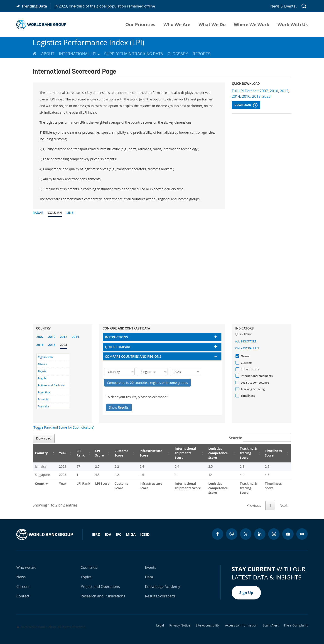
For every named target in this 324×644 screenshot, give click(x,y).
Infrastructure (250, 369)
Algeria (42, 371)
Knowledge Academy (163, 582)
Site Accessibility (208, 621)
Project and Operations (100, 582)
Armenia (43, 399)
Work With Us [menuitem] (293, 25)
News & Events (284, 6)
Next (283, 501)
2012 (64, 337)
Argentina (44, 392)
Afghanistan (45, 357)
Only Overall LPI (247, 348)
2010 (52, 337)
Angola (42, 378)
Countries (89, 563)
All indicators (246, 341)
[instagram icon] (274, 529)
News (21, 572)
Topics (86, 572)
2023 (64, 345)
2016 (40, 345)
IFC (119, 530)
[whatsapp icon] (232, 529)
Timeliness (247, 396)
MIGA (131, 530)
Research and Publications (103, 592)
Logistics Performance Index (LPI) (88, 42)
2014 (75, 337)
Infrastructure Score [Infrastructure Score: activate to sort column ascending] (144, 453)
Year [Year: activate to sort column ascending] (60, 453)
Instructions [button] (117, 337)
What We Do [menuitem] (212, 25)
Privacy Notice (180, 621)
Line (70, 213)
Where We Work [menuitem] (252, 25)
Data (149, 572)
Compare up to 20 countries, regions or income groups (148, 383)
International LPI (79, 54)
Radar (38, 213)
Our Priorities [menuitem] (140, 25)
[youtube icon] (288, 529)
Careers (23, 582)
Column (55, 213)
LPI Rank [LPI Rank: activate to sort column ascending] (76, 453)
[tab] (162, 337)
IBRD (96, 530)
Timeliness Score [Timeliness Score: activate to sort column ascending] (274, 453)
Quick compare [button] (118, 347)
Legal (160, 621)
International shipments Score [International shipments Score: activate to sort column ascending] (179, 453)
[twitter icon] (246, 529)
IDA (108, 530)
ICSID (145, 530)
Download (246, 105)
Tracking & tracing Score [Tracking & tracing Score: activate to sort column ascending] (245, 453)
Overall (245, 356)
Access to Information (241, 621)
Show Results (119, 407)
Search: (260, 438)
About (48, 54)
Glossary (178, 54)
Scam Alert (271, 621)
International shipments (256, 376)
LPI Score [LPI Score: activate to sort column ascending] (94, 453)
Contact (23, 592)
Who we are (26, 563)
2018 (52, 345)
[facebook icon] (218, 529)
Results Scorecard (160, 592)
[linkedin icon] (260, 529)
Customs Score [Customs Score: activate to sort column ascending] (115, 453)
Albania (42, 364)
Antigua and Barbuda (51, 385)
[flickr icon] (302, 529)
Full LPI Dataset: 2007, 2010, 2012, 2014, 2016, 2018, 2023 (261, 94)
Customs (246, 363)
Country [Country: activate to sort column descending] (41, 453)
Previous (254, 501)
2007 (40, 337)
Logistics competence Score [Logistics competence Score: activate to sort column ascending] (212, 453)
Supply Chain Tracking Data (134, 54)
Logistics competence (254, 383)
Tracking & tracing (252, 389)
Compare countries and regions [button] (133, 356)
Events (151, 563)
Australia (43, 406)
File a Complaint (296, 621)
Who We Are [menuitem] (177, 25)
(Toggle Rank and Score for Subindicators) (63, 427)
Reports (202, 54)
